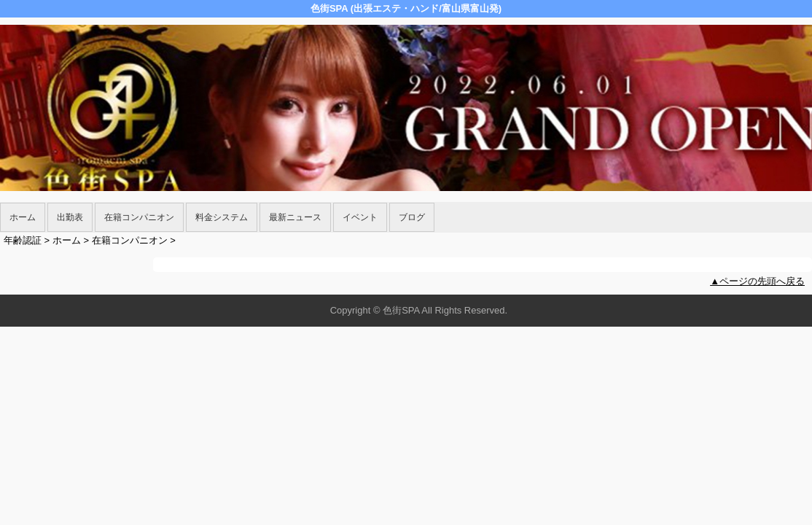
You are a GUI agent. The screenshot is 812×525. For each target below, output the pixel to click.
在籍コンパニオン (139, 217)
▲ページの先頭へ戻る (757, 281)
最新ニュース (295, 217)
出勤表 (70, 217)
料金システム (222, 217)
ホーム (23, 217)
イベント (360, 217)
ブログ (412, 217)
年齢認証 (23, 240)
